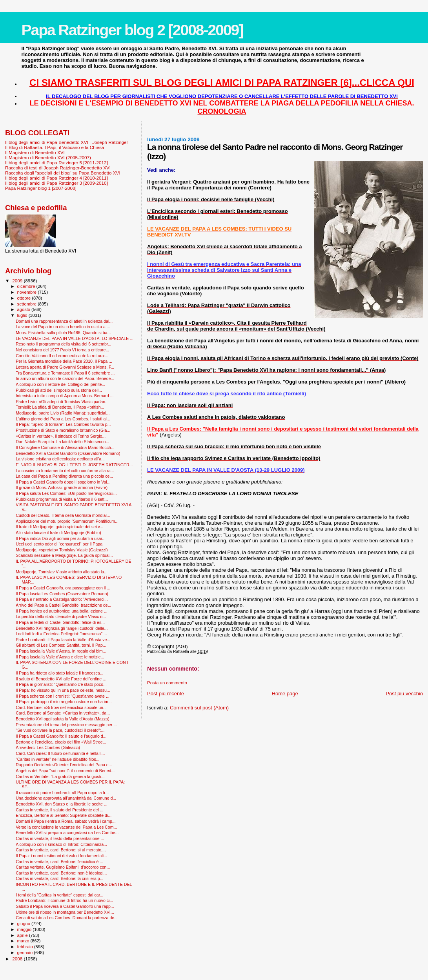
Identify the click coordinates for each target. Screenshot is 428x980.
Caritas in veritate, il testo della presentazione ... (60, 838)
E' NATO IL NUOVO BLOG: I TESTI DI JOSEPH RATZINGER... (74, 465)
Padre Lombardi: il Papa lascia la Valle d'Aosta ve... (63, 640)
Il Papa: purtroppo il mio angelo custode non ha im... (64, 702)
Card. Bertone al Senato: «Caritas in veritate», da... (63, 713)
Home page (285, 694)
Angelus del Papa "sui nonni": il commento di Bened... (65, 771)
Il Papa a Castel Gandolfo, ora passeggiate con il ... (63, 588)
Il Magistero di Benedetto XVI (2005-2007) (48, 157)
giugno (25, 924)
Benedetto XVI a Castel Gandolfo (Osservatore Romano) (68, 453)
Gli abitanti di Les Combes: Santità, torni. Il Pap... (61, 645)
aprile (23, 935)
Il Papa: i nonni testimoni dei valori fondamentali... (61, 856)
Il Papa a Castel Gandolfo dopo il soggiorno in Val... (63, 482)
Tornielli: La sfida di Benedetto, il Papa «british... (60, 407)
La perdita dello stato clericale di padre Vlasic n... (61, 616)
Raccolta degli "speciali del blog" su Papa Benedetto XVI (63, 173)
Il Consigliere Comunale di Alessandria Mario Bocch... (65, 447)
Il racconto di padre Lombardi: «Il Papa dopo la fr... (62, 793)
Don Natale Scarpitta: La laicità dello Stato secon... (62, 442)
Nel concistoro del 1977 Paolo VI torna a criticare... (62, 350)
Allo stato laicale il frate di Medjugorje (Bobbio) (58, 533)
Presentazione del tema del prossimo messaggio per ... (66, 725)
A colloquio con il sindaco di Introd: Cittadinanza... (61, 844)
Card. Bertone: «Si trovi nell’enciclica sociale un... (61, 707)
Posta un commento (167, 683)
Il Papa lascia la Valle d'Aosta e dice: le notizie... (60, 657)
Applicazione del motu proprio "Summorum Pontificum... (67, 521)
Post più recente (166, 694)
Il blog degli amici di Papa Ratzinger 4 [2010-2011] (56, 178)
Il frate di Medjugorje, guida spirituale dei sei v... (59, 527)
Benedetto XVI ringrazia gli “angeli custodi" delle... (62, 628)
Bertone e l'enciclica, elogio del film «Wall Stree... (61, 742)
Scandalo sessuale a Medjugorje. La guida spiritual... (64, 555)
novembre (28, 292)
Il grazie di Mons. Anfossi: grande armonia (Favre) (62, 487)
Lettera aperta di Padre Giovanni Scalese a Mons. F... (65, 367)
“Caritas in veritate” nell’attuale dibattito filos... (57, 759)
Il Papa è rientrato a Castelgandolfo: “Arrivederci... (62, 599)
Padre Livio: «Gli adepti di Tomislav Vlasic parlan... (62, 402)
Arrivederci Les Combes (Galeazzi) (48, 747)
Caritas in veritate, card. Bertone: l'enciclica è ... (59, 862)
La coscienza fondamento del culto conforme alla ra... (65, 471)
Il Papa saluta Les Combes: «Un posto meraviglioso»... (66, 493)
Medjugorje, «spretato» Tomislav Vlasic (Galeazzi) (62, 550)
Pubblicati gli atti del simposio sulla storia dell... (59, 390)
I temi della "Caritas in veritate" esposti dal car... (59, 895)
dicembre (27, 286)
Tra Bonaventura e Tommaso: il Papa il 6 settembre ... (65, 373)
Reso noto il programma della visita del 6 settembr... (63, 344)
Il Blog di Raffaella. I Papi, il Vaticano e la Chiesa (55, 147)
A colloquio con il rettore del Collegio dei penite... (60, 384)
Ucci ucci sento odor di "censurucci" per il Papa (59, 544)
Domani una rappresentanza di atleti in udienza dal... (64, 321)
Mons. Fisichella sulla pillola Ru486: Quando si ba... (63, 333)
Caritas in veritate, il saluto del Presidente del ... (59, 810)
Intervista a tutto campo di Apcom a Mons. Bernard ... (65, 396)
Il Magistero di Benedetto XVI (35, 152)
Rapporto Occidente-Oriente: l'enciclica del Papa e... (64, 765)
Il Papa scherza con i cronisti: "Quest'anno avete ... (63, 696)
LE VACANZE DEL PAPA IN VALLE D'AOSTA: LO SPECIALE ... (75, 338)
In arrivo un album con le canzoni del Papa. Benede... (65, 378)
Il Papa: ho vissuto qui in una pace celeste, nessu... (63, 690)
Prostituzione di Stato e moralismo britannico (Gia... (63, 430)
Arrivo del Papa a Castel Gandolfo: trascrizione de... (63, 605)
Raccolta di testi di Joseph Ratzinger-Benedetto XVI (58, 168)
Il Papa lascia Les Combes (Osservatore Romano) (62, 594)
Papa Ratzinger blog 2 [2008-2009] (132, 30)
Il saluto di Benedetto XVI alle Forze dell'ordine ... (61, 679)
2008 (18, 959)
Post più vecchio (404, 694)
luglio (23, 315)
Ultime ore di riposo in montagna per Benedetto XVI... (65, 912)
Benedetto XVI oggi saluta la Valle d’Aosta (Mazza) (63, 719)
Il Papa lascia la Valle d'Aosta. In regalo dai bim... (61, 651)
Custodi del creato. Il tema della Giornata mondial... (63, 515)
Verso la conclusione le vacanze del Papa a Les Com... (66, 827)
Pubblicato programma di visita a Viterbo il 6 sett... (62, 499)
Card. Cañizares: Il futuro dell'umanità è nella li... (60, 753)
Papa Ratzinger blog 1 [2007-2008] (41, 188)
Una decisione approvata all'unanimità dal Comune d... (66, 798)
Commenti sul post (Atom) (199, 708)
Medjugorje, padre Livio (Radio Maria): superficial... (63, 413)
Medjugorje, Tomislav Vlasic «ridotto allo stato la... (62, 572)
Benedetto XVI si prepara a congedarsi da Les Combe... (67, 833)
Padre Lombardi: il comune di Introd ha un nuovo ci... (64, 900)
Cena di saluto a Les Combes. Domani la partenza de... (67, 918)
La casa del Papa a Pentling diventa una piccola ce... (64, 476)
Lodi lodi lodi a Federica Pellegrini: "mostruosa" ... (61, 634)
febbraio (26, 947)
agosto (25, 309)
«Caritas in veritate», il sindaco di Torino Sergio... (61, 436)
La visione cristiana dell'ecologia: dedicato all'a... (60, 459)
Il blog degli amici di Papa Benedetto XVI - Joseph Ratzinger (66, 142)
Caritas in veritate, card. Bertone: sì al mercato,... (61, 850)
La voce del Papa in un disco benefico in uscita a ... (63, 327)
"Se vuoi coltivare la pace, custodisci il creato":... (60, 730)
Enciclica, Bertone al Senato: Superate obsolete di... (64, 815)
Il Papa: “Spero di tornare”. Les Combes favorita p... (63, 424)
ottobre (25, 298)
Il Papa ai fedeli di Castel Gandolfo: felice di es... (60, 622)
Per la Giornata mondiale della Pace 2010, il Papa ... (64, 361)
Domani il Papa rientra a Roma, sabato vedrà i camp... (66, 821)
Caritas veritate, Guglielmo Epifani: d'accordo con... (63, 867)
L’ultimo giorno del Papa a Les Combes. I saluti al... (63, 419)
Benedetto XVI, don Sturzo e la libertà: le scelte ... (61, 804)
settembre (28, 304)
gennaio (26, 953)
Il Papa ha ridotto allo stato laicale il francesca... (59, 673)
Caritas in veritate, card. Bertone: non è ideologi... (61, 873)
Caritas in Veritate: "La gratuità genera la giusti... (60, 776)
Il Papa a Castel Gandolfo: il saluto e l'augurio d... (61, 736)
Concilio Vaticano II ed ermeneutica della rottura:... (62, 356)
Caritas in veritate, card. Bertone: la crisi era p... (59, 878)
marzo (24, 941)
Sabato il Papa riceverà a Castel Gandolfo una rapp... (65, 906)
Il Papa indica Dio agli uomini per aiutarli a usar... (61, 538)
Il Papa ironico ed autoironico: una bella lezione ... (61, 611)
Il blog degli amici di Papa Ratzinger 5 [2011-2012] (56, 163)
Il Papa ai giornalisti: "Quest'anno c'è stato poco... (61, 684)
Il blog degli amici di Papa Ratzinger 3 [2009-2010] (56, 183)
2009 (18, 281)
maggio (25, 929)
